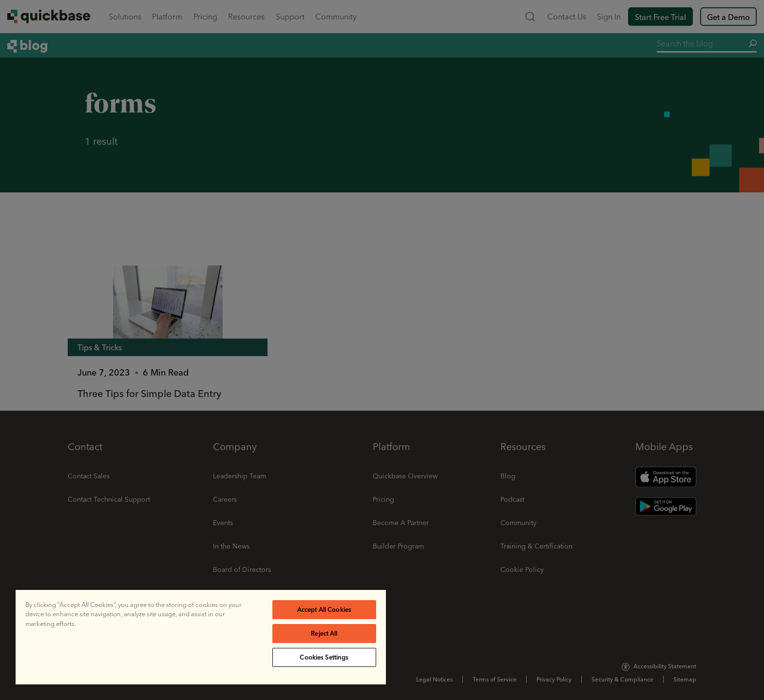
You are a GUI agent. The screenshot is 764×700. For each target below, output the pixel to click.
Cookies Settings (324, 657)
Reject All (324, 633)
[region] (201, 637)
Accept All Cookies (324, 609)
